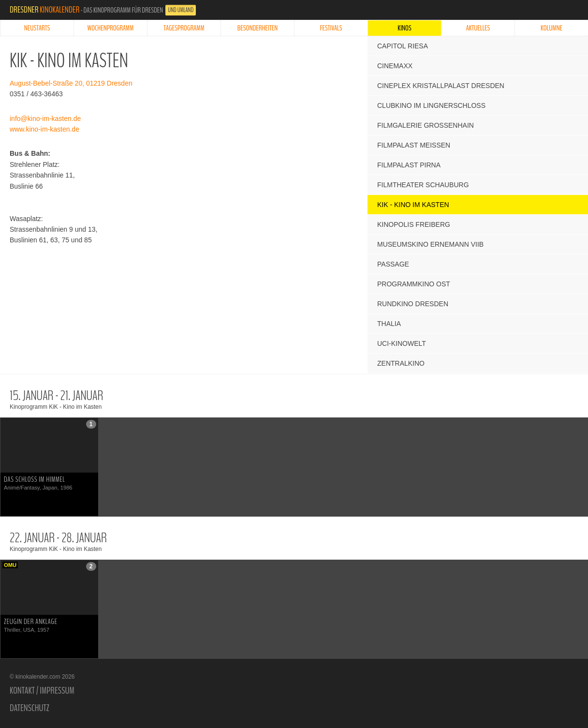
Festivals (331, 28)
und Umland (181, 10)
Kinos (404, 28)
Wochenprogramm (111, 28)
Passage (393, 264)
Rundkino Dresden (413, 304)
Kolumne (551, 28)
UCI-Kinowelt (402, 343)
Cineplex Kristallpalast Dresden (441, 86)
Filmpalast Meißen (414, 145)
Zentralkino (401, 363)
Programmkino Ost (414, 284)
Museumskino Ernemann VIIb (430, 244)
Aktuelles (478, 28)
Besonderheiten (258, 28)
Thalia (389, 324)
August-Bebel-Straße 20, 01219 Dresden (71, 83)
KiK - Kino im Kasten (413, 205)
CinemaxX (395, 66)
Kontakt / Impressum (42, 691)
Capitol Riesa (403, 46)
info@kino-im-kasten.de (45, 119)
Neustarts (37, 28)
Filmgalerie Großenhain (426, 125)
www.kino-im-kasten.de (44, 129)
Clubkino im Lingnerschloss (431, 105)
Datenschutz (29, 708)
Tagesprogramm (184, 28)
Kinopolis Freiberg (414, 224)
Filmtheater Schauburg (423, 185)
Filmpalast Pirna (409, 165)
